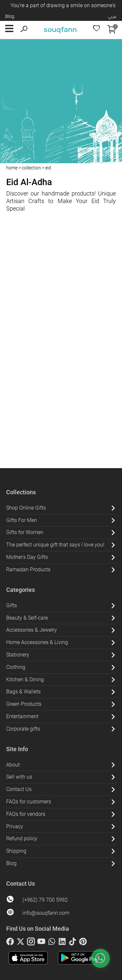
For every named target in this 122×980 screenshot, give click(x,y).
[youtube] (41, 943)
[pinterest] (83, 943)
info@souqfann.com (46, 913)
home (12, 168)
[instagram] (31, 943)
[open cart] (112, 30)
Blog (10, 16)
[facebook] (10, 943)
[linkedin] (62, 943)
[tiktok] (73, 943)
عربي (112, 16)
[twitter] (20, 943)
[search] (24, 30)
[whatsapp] (52, 943)
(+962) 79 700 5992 (45, 900)
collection (31, 168)
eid (48, 168)
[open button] (9, 30)
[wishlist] (96, 30)
